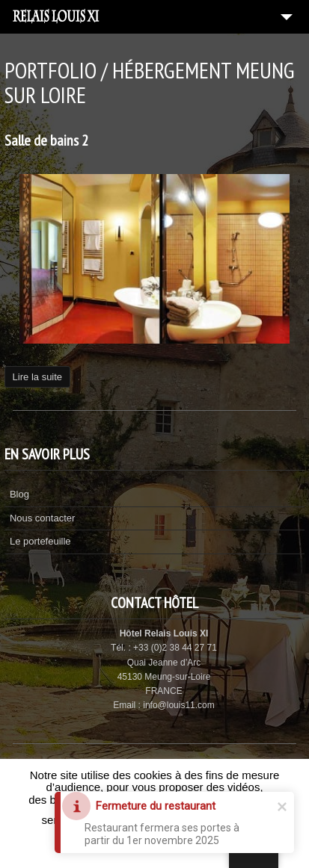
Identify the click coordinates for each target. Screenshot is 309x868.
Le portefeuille (40, 541)
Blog (19, 494)
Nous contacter (42, 518)
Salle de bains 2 (46, 140)
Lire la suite (37, 377)
